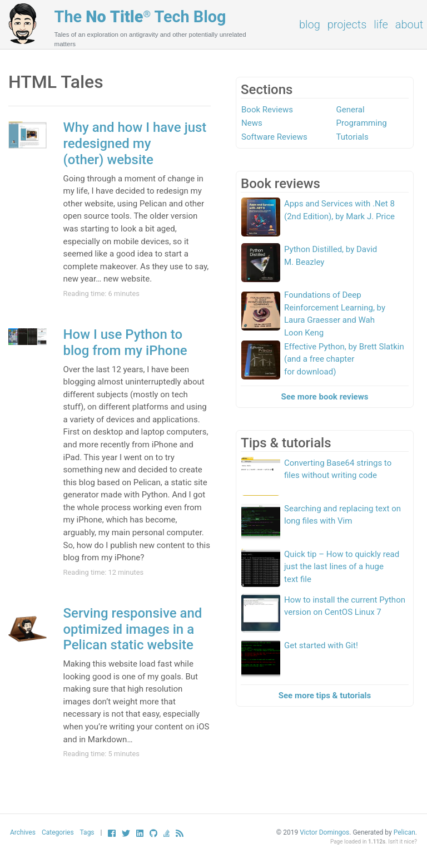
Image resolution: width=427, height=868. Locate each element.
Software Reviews (274, 137)
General (351, 110)
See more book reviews (325, 397)
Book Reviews (267, 110)
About (409, 24)
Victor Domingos (324, 832)
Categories (58, 832)
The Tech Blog (140, 17)
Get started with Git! (321, 645)
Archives (23, 832)
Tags (87, 832)
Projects (347, 24)
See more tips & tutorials (325, 696)
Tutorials (352, 137)
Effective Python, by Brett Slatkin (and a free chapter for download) (344, 359)
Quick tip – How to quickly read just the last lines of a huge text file (342, 567)
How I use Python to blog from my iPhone (125, 342)
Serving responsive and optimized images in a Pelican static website (133, 629)
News (252, 123)
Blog (310, 24)
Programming (362, 123)
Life (381, 24)
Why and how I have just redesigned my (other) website (135, 144)
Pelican (404, 832)
